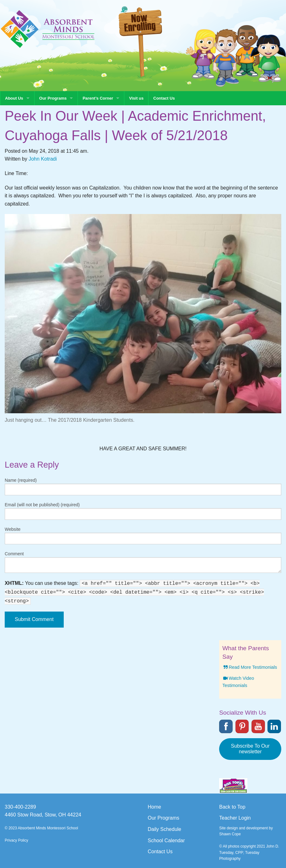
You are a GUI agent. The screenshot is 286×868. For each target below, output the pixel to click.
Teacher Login (235, 818)
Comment (14, 554)
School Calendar (166, 841)
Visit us (136, 98)
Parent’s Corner (98, 98)
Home (155, 807)
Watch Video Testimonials (238, 682)
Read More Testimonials (250, 667)
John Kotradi (43, 159)
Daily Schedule (165, 829)
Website (13, 529)
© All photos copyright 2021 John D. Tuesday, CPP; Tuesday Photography (249, 852)
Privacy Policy (16, 840)
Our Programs (53, 98)
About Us (14, 98)
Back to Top (232, 807)
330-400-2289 (20, 807)
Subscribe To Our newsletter (250, 749)
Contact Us (164, 98)
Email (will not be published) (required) (42, 505)
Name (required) (21, 480)
